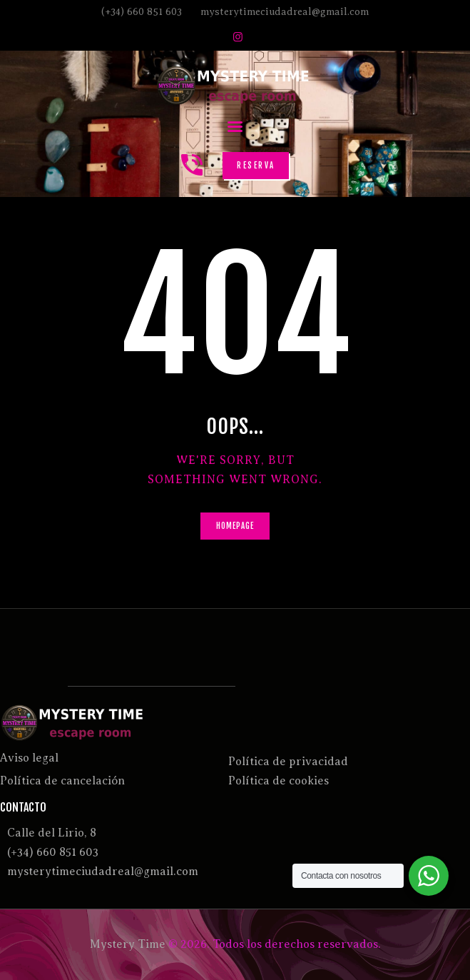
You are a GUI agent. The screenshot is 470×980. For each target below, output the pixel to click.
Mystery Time (128, 944)
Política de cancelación (62, 781)
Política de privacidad (288, 762)
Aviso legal (29, 758)
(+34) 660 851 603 (53, 852)
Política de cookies (279, 781)
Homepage (235, 526)
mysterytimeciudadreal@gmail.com (103, 872)
